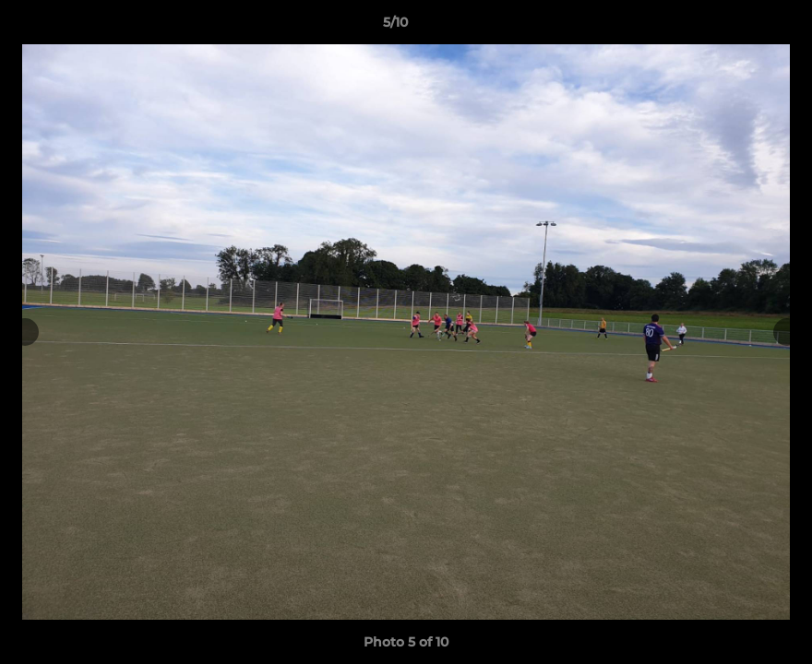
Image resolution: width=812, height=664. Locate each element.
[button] (734, 27)
